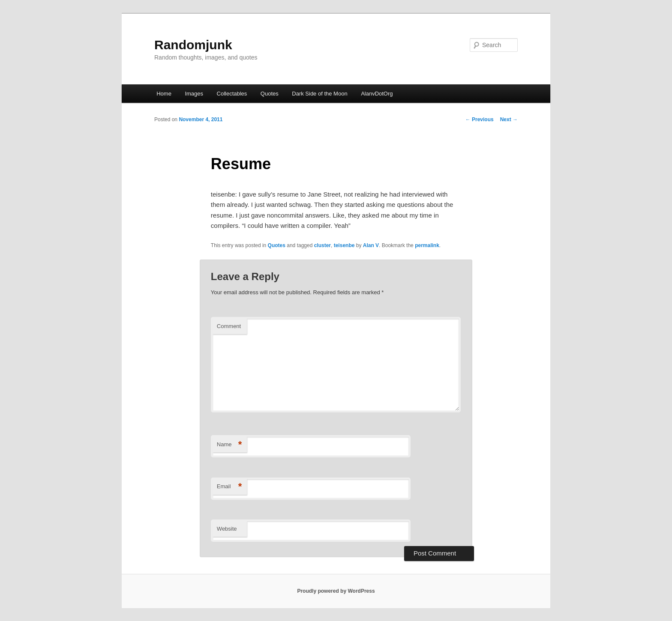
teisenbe (344, 245)
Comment (229, 326)
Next (509, 119)
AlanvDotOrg (377, 94)
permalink (427, 245)
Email (229, 487)
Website (227, 529)
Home (164, 94)
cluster (322, 245)
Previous (480, 119)
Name (229, 445)
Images (194, 94)
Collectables (232, 94)
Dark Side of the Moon (319, 94)
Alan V (371, 245)
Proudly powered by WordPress (336, 591)
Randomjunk (193, 45)
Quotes (270, 94)
